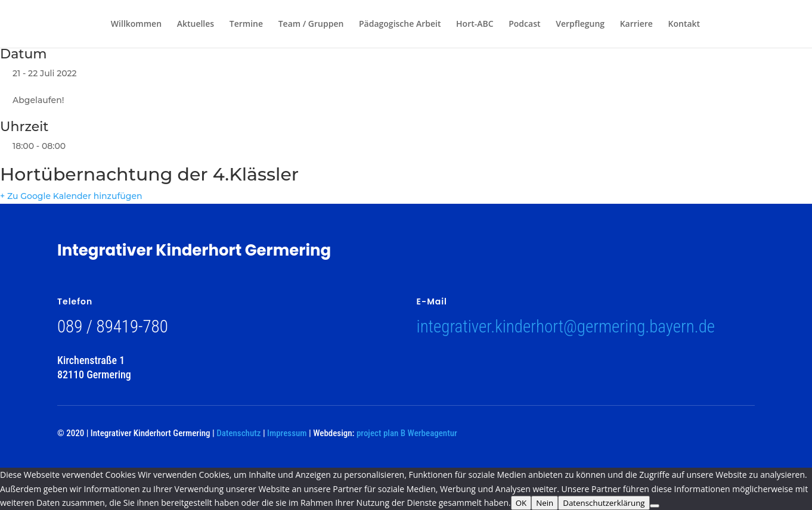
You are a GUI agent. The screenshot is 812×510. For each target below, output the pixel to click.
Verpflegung (580, 24)
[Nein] (655, 506)
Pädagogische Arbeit (400, 24)
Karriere (636, 24)
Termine (246, 24)
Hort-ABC (475, 24)
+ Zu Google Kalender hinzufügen (71, 196)
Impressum (287, 433)
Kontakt (684, 24)
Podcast (524, 24)
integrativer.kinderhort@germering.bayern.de (566, 326)
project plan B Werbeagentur (407, 433)
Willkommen (136, 24)
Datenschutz (238, 433)
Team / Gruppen (311, 24)
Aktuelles (196, 24)
